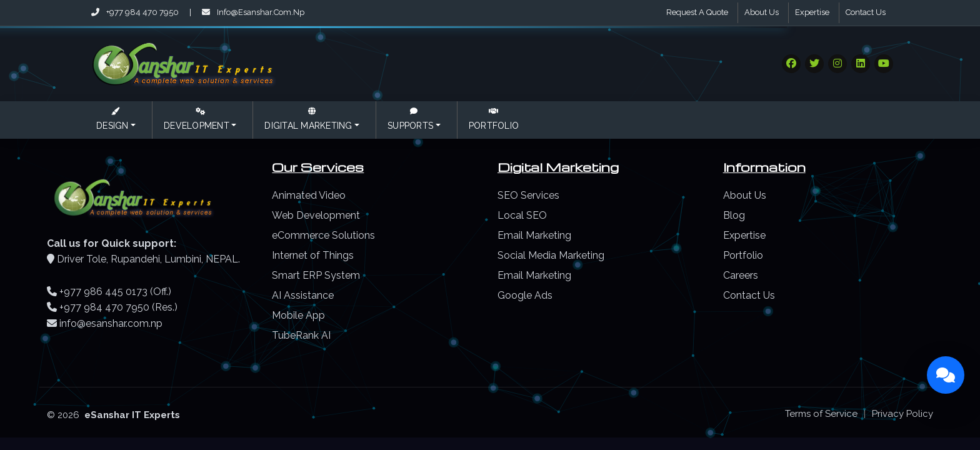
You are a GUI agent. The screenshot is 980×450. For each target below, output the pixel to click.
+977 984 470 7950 (136, 12)
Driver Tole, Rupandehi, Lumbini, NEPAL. (148, 259)
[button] (116, 120)
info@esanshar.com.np (253, 12)
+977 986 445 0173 (103, 292)
